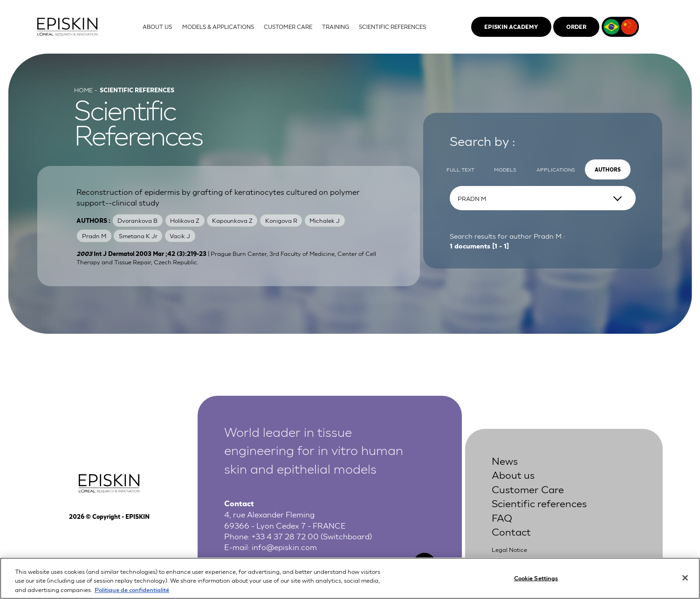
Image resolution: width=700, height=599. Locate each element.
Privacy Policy (511, 560)
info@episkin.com (284, 547)
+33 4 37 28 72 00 (285, 536)
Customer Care (528, 489)
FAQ (502, 517)
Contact (511, 531)
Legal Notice (509, 549)
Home (83, 90)
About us (513, 474)
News (505, 460)
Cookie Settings (536, 583)
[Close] (685, 583)
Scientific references (539, 503)
